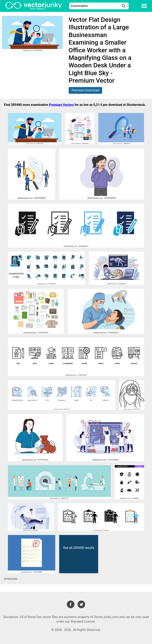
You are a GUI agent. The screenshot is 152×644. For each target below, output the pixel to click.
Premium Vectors (61, 105)
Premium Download (85, 90)
